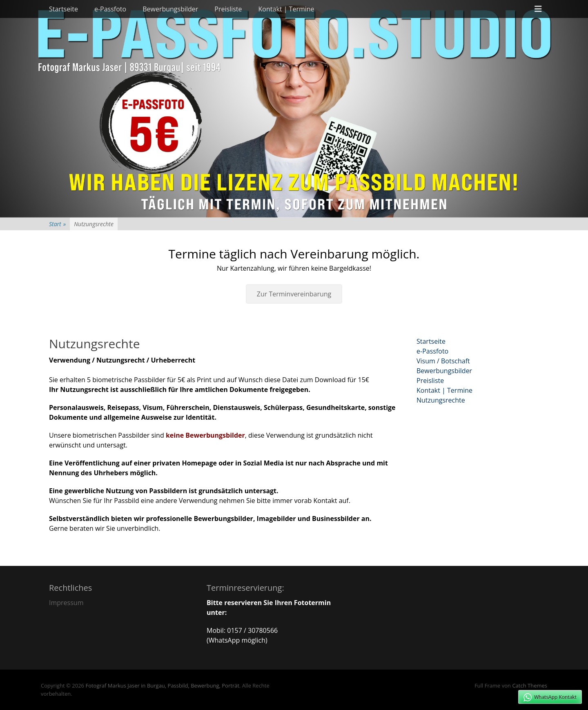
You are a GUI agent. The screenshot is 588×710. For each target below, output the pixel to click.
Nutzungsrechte (441, 400)
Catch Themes (530, 686)
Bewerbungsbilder (170, 9)
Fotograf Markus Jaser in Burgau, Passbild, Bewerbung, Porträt (162, 686)
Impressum (66, 603)
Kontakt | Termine (286, 9)
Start (57, 224)
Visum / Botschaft (443, 361)
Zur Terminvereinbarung (294, 294)
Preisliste (228, 9)
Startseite (63, 9)
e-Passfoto (110, 9)
